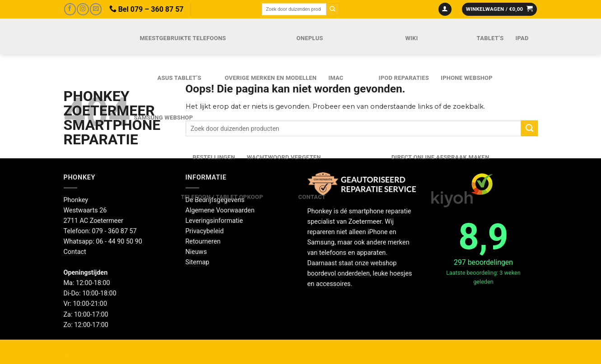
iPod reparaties (404, 78)
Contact (312, 197)
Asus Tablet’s (179, 78)
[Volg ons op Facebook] (70, 9)
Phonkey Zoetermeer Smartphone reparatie (89, 118)
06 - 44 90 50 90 (119, 242)
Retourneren (203, 242)
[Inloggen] (445, 9)
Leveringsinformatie (214, 221)
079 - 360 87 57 (114, 231)
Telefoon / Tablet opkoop (222, 197)
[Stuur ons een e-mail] (96, 9)
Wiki (411, 38)
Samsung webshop (164, 117)
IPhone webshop (467, 78)
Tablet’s (490, 38)
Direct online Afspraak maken (440, 157)
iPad (522, 38)
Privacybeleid (205, 231)
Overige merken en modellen (271, 78)
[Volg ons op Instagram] (83, 9)
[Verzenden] (333, 9)
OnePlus (310, 38)
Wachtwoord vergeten (284, 157)
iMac (336, 78)
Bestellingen (214, 157)
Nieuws (196, 252)
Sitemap (198, 262)
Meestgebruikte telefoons (183, 38)
